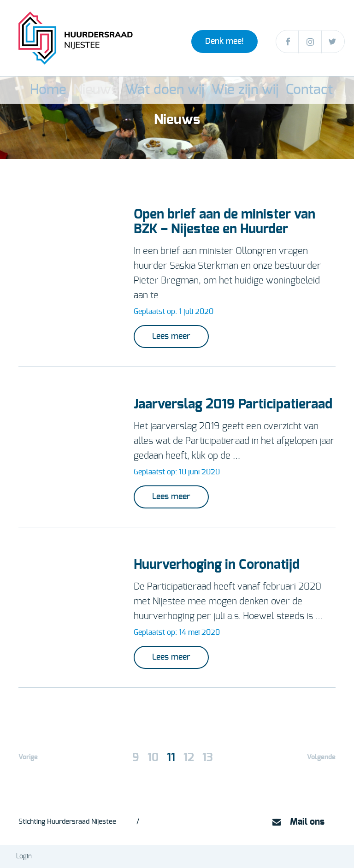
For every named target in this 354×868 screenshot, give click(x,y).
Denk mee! (224, 41)
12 (189, 758)
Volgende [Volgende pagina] (321, 757)
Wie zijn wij (231, 90)
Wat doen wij (173, 90)
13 (208, 758)
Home (80, 90)
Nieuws (121, 90)
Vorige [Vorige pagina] (28, 757)
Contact (281, 90)
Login (24, 856)
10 (153, 758)
